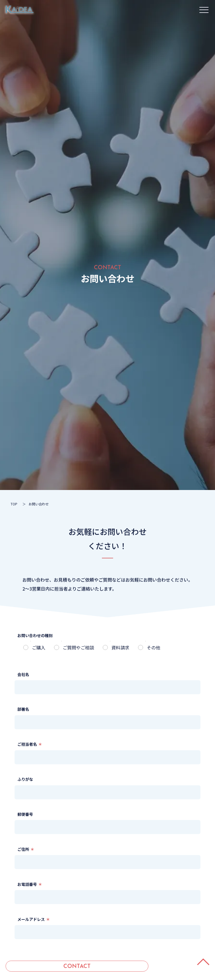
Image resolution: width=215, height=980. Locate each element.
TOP (14, 504)
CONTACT (77, 967)
